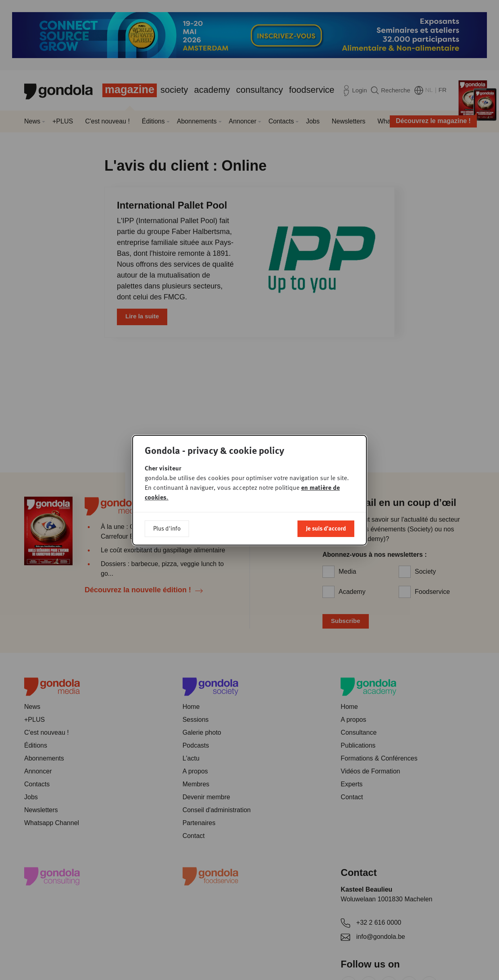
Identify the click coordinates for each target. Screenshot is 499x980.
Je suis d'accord (326, 528)
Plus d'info (167, 528)
